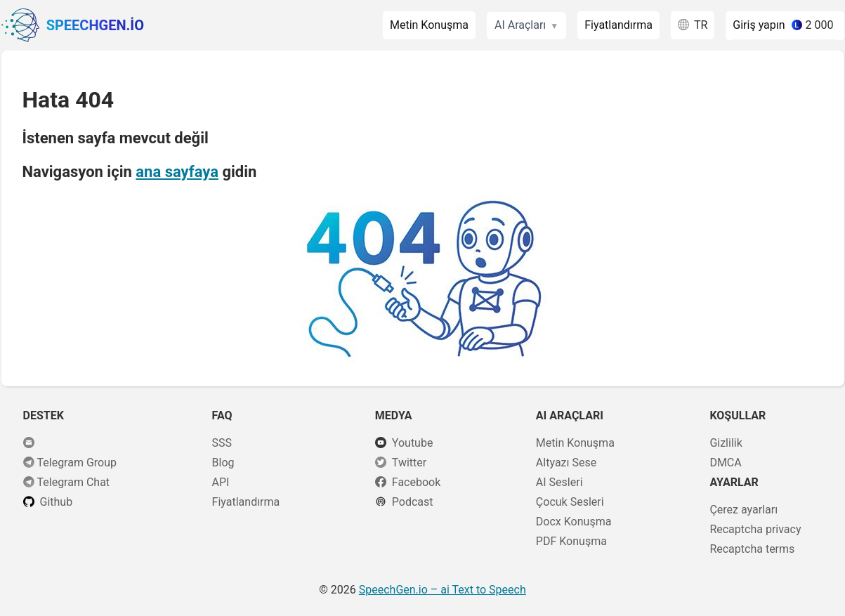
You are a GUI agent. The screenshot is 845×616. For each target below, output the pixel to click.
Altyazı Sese (566, 463)
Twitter (409, 463)
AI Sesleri (559, 482)
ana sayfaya (177, 172)
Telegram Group (77, 463)
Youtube (413, 443)
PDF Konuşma (571, 541)
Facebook (416, 482)
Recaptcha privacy (755, 529)
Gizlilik (726, 443)
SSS (222, 443)
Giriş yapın (759, 25)
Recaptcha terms (752, 549)
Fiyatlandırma (618, 25)
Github (57, 502)
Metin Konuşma (429, 25)
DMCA (725, 463)
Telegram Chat (74, 482)
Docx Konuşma (574, 522)
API (221, 482)
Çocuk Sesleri (570, 502)
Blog (223, 463)
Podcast (413, 502)
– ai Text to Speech (443, 590)
